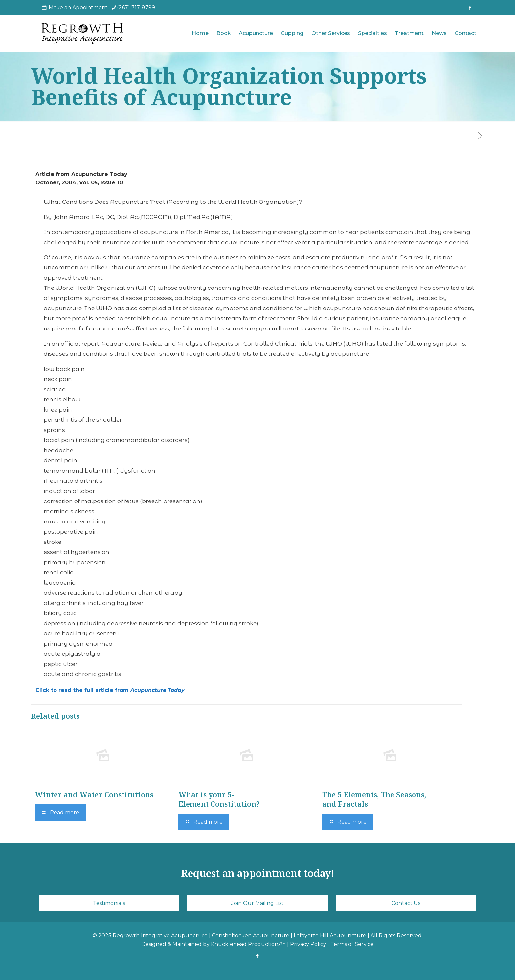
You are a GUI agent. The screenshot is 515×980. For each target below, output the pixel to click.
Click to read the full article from (110, 690)
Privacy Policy (308, 944)
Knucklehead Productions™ (248, 944)
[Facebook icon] (470, 8)
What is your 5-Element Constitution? (219, 799)
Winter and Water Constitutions (94, 794)
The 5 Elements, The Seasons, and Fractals (374, 799)
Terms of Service (352, 944)
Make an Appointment (78, 7)
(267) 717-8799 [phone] (136, 7)
